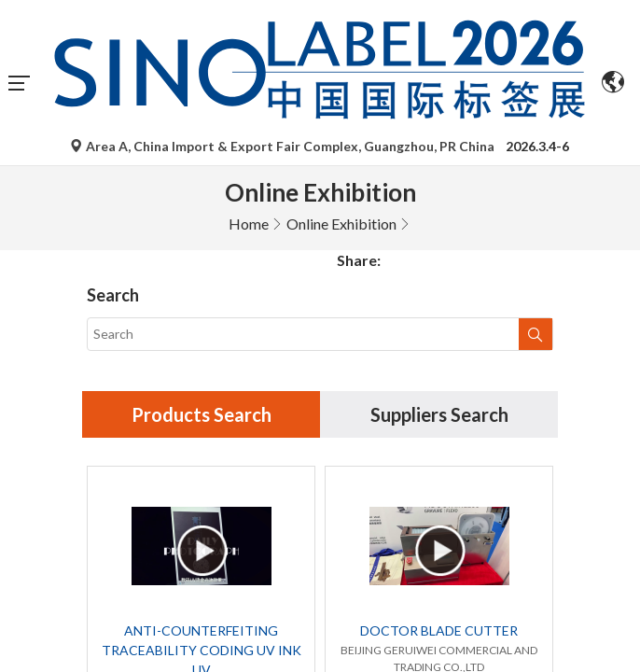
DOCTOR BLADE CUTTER (439, 465)
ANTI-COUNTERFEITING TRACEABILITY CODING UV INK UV (202, 485)
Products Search (202, 249)
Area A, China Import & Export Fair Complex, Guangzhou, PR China (284, 146)
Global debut (273, 604)
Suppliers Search (439, 249)
